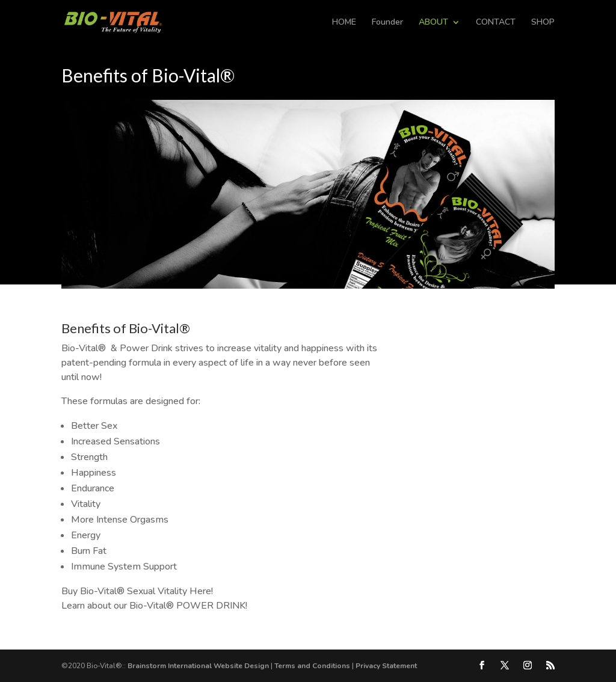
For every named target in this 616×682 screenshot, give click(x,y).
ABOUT (433, 23)
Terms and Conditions (312, 666)
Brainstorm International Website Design (198, 666)
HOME (344, 23)
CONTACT (496, 23)
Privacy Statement (386, 666)
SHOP (543, 23)
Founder (387, 23)
